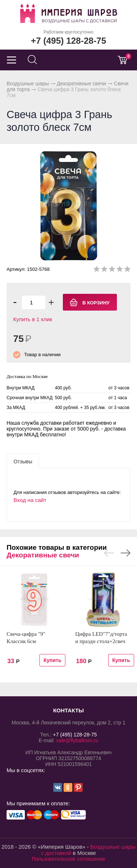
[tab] (23, 461)
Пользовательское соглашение (69, 859)
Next (125, 553)
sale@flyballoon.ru (77, 740)
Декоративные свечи (81, 83)
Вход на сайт (30, 500)
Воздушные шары (28, 83)
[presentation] (23, 461)
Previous (109, 553)
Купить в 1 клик (33, 319)
